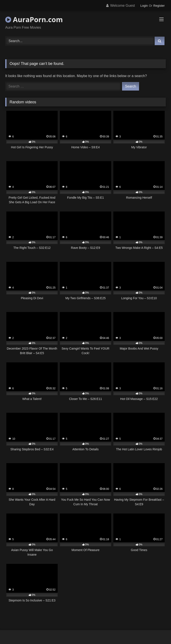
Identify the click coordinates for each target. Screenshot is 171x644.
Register (159, 6)
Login (144, 6)
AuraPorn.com (34, 19)
